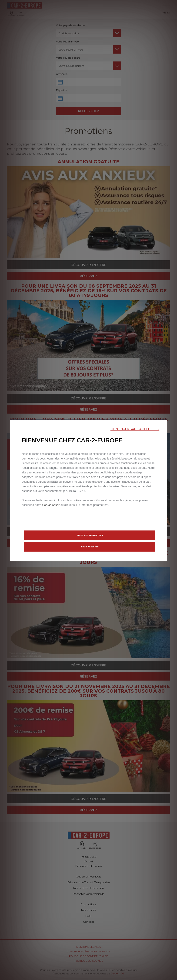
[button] (135, 429)
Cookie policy (51, 505)
